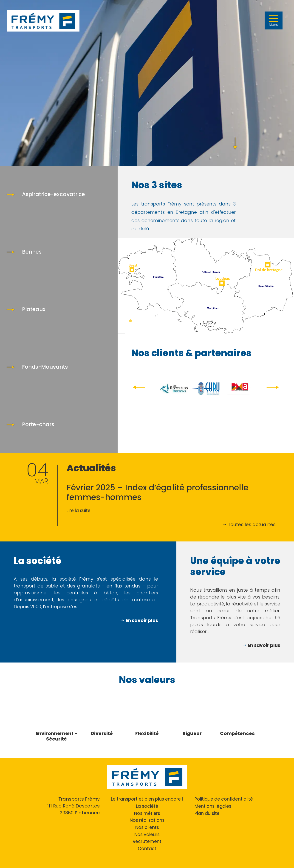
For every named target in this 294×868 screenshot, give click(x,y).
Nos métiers (147, 813)
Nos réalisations (147, 820)
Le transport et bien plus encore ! (147, 799)
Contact (147, 847)
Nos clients (147, 827)
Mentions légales (214, 806)
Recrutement (147, 840)
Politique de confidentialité (225, 799)
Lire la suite (79, 510)
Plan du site (208, 813)
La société (147, 806)
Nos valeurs (147, 833)
